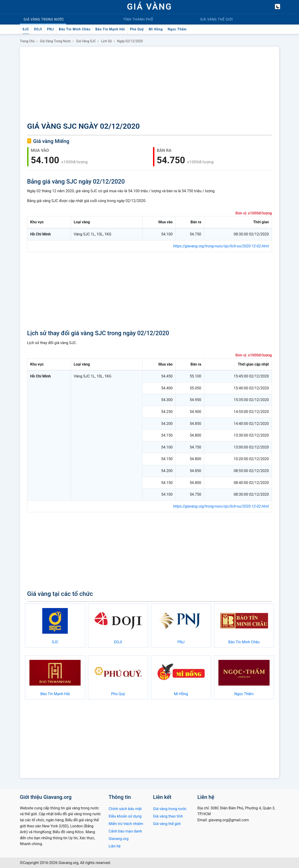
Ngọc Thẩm (177, 29)
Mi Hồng (156, 29)
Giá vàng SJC (86, 41)
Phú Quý (137, 29)
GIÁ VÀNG (149, 7)
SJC (26, 29)
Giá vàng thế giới (167, 824)
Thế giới (217, 19)
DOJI (38, 29)
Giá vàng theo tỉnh (168, 816)
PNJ (50, 29)
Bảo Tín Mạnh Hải (110, 29)
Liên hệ (115, 846)
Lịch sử (107, 41)
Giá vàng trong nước (55, 41)
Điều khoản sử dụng (125, 816)
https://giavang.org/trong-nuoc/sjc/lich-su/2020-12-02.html (221, 246)
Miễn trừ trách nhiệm (126, 824)
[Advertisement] (149, 85)
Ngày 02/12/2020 (130, 41)
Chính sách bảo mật (125, 809)
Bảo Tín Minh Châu (75, 29)
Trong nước (44, 19)
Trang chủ (27, 41)
